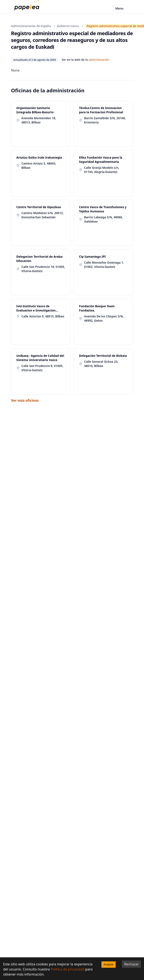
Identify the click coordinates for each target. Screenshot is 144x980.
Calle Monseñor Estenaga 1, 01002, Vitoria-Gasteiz (104, 265)
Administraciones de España (31, 26)
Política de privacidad (68, 969)
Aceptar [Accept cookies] (109, 964)
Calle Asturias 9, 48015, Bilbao (43, 316)
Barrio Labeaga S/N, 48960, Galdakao (103, 219)
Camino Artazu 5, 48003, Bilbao (39, 165)
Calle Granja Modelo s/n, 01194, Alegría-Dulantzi (102, 170)
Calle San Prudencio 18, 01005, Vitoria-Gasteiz (43, 269)
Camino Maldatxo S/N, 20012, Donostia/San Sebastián (42, 215)
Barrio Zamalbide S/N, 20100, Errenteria (105, 120)
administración (99, 60)
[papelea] (28, 8)
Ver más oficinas (25, 400)
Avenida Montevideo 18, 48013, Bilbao (39, 120)
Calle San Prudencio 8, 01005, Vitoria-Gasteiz (42, 368)
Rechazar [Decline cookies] (131, 964)
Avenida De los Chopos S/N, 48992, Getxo (104, 318)
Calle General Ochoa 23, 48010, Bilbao (101, 364)
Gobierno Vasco (68, 26)
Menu (119, 8)
